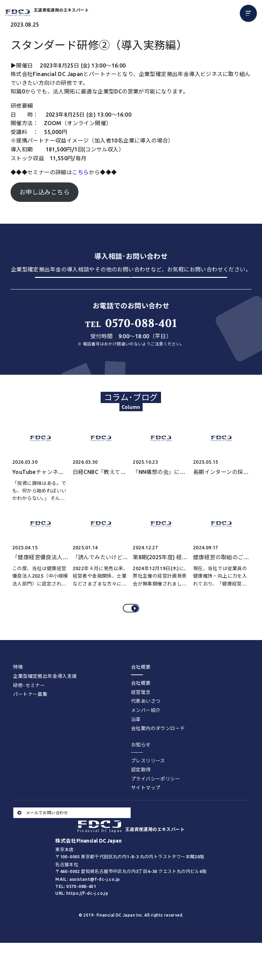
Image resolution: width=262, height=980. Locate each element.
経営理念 (141, 721)
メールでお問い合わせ (43, 841)
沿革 (136, 747)
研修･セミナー (29, 713)
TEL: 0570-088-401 (76, 914)
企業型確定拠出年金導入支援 (45, 704)
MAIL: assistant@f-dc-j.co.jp (88, 907)
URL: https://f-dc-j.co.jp (82, 921)
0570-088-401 (131, 342)
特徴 (18, 695)
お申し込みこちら (45, 192)
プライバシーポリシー (156, 807)
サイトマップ (146, 816)
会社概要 (141, 711)
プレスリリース (148, 789)
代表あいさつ (146, 729)
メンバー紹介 (146, 739)
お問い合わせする (131, 288)
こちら (80, 172)
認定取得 (141, 798)
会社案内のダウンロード (158, 757)
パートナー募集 (30, 723)
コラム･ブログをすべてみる (132, 632)
